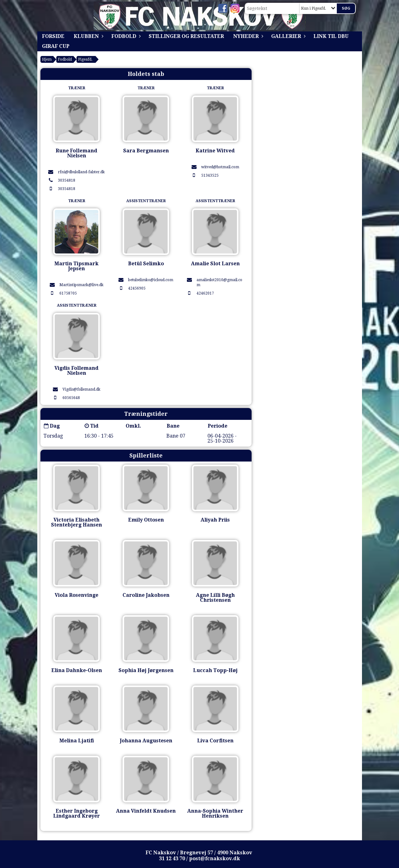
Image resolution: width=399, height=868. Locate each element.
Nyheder (248, 36)
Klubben (88, 36)
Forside (53, 36)
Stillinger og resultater (186, 36)
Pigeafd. (85, 59)
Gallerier (288, 36)
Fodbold (125, 36)
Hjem (47, 59)
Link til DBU (331, 36)
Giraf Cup (56, 46)
